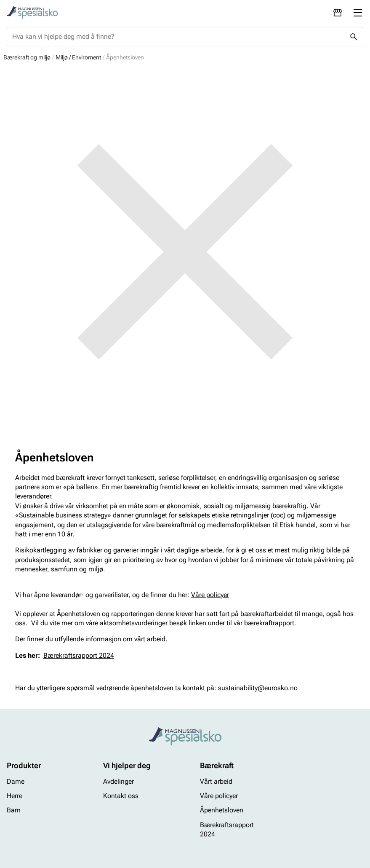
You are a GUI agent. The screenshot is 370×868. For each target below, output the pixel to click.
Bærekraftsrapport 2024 (79, 655)
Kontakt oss (121, 796)
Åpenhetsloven (222, 810)
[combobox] (178, 37)
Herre (15, 796)
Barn (14, 810)
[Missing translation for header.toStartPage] (32, 13)
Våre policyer (210, 595)
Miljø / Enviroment (78, 57)
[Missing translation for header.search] (354, 37)
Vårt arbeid (216, 781)
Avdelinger (118, 781)
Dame (16, 781)
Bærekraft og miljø (27, 57)
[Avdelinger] (338, 13)
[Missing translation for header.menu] (358, 13)
